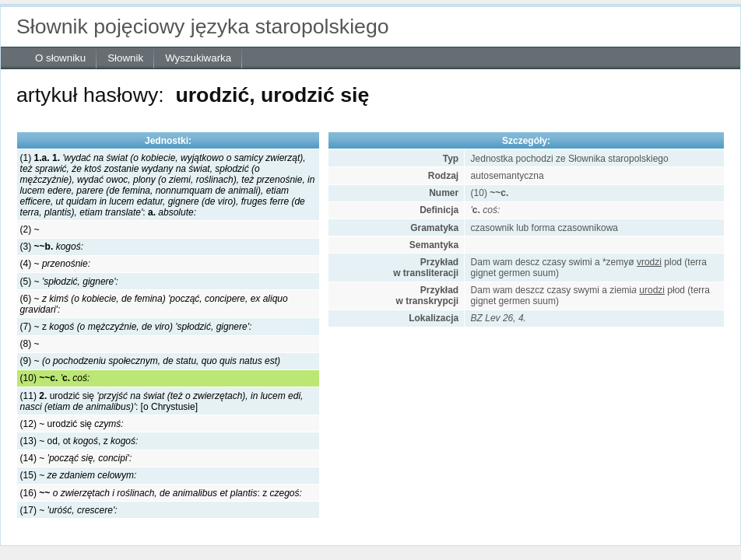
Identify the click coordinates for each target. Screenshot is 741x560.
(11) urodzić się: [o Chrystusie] (162, 401)
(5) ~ (69, 282)
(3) (52, 247)
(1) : (168, 185)
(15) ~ (79, 475)
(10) (55, 378)
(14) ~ (76, 458)
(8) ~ (30, 344)
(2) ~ (30, 229)
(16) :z (161, 493)
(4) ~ (55, 264)
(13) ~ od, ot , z (79, 441)
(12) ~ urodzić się (72, 424)
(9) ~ (151, 361)
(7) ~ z (136, 327)
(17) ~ (69, 510)
